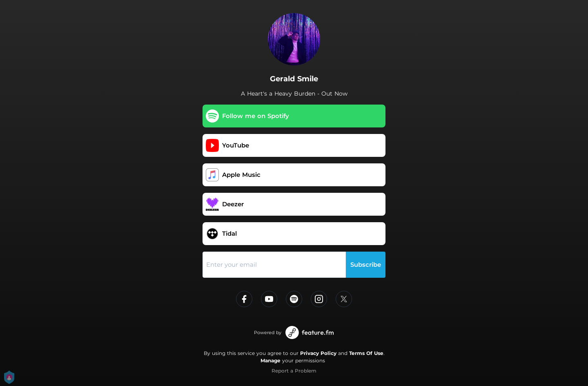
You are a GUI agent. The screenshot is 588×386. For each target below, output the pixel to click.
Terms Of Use (366, 353)
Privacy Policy (318, 353)
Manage (271, 360)
